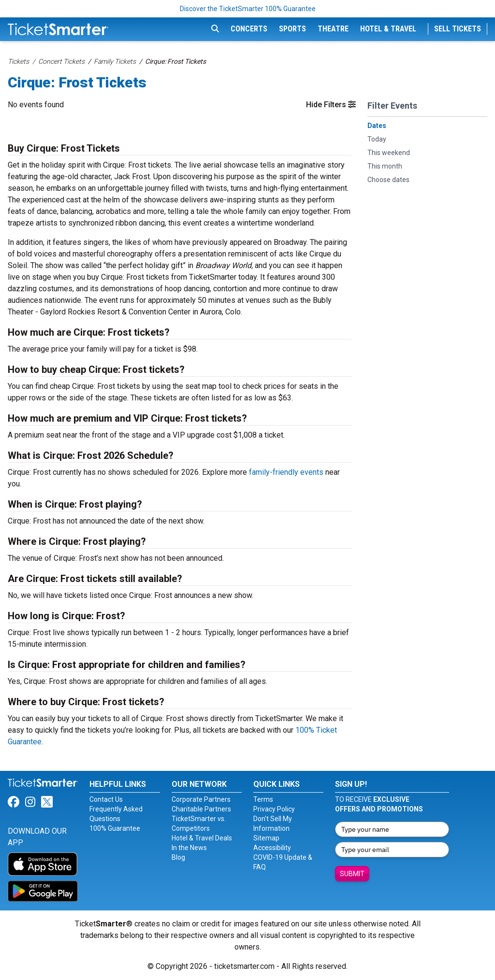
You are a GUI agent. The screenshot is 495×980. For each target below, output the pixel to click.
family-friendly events (286, 472)
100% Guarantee (115, 828)
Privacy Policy (274, 809)
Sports (292, 29)
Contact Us (106, 799)
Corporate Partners (201, 799)
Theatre (333, 29)
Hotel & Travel (388, 29)
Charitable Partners (201, 809)
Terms (263, 799)
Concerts (249, 29)
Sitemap (266, 838)
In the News (189, 848)
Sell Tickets (458, 29)
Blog (178, 857)
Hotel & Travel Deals (202, 838)
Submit (352, 874)
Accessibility (272, 848)
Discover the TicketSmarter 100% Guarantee (248, 9)
